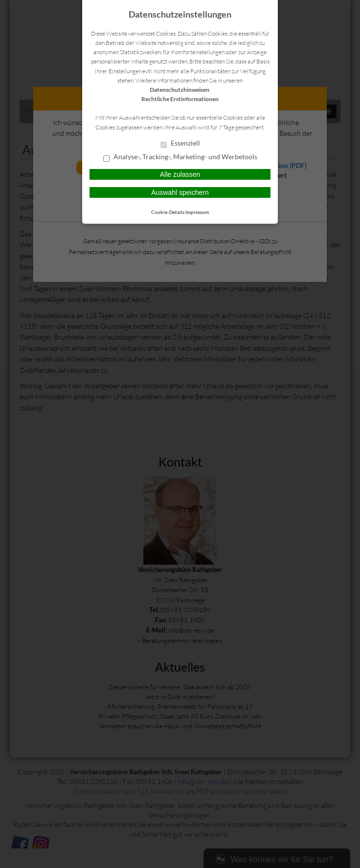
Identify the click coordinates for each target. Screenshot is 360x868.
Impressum (197, 212)
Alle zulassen (180, 174)
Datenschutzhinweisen (180, 90)
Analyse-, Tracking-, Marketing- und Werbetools (180, 157)
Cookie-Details (168, 212)
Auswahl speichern (180, 192)
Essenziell (180, 144)
